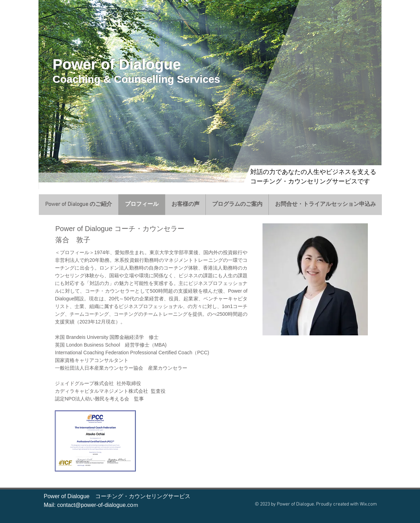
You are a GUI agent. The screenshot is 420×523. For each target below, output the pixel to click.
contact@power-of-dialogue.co (95, 505)
